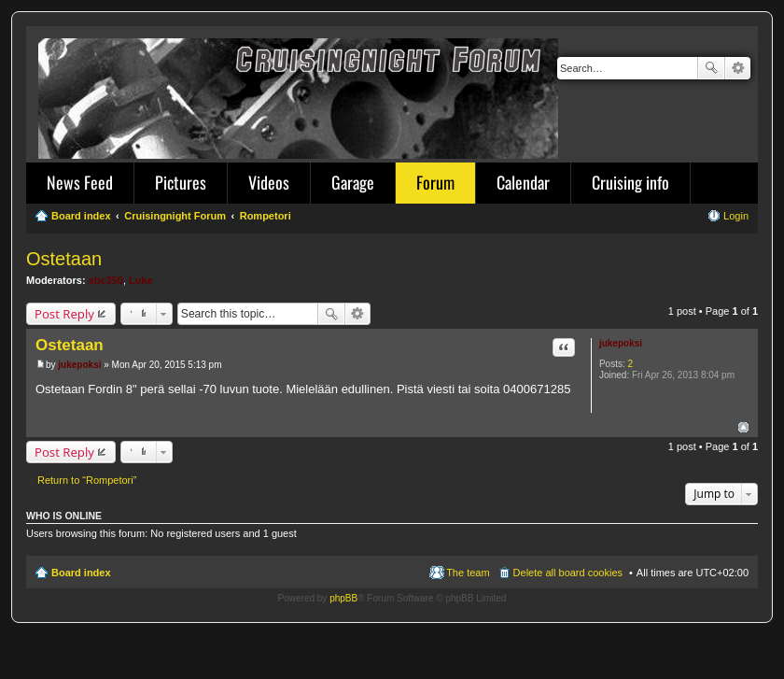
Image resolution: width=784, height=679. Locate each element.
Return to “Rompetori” (87, 480)
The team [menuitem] (468, 573)
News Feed (80, 182)
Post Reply (64, 314)
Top (743, 427)
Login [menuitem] (736, 216)
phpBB (343, 598)
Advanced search (738, 68)
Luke (141, 280)
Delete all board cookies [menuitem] (568, 573)
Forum (435, 182)
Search (711, 68)
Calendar (523, 182)
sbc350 (106, 280)
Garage (353, 182)
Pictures (181, 182)
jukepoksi (621, 343)
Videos (269, 182)
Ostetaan (64, 259)
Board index (81, 573)
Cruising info (630, 182)
